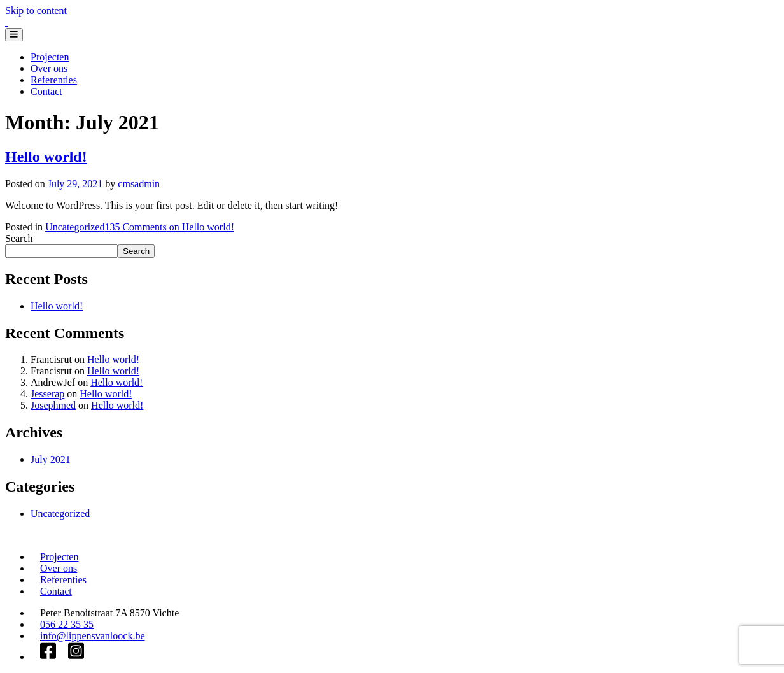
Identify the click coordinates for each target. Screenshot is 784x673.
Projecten (50, 57)
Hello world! (46, 157)
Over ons (49, 68)
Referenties (54, 80)
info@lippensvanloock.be (92, 636)
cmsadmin (139, 184)
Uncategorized (75, 227)
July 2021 (51, 459)
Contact (46, 91)
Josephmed (53, 405)
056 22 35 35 (67, 624)
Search (19, 238)
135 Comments (169, 227)
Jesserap (47, 394)
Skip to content (36, 11)
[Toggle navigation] (14, 35)
